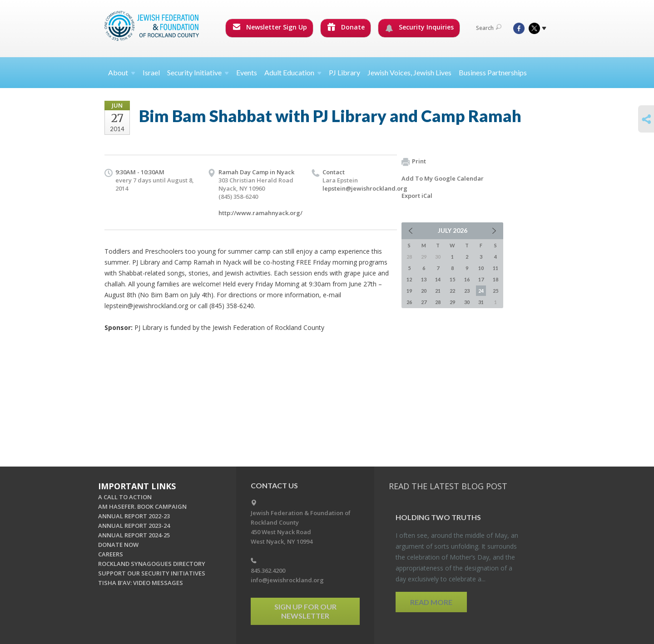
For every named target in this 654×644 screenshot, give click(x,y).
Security (198, 72)
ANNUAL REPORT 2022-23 (134, 516)
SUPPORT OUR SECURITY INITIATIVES (152, 573)
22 (452, 291)
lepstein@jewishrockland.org (365, 188)
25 (495, 291)
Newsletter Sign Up (270, 27)
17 (481, 279)
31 (481, 302)
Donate (346, 27)
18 (495, 279)
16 (467, 279)
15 (452, 279)
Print (414, 162)
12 (409, 279)
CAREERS (111, 554)
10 (481, 268)
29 (452, 302)
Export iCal (417, 196)
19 (409, 291)
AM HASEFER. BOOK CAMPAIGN (142, 506)
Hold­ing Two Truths (438, 517)
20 (424, 291)
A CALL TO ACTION (125, 497)
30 (467, 302)
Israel (151, 72)
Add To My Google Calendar (443, 178)
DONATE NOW (118, 545)
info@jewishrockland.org (287, 580)
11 (495, 268)
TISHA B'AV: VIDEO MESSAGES (141, 583)
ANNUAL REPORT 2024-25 (134, 535)
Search (489, 28)
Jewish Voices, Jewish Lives (409, 72)
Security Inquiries (419, 27)
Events (247, 72)
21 (438, 291)
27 (424, 302)
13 (424, 279)
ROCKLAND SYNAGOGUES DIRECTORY (152, 564)
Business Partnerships (493, 72)
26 (409, 302)
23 (467, 291)
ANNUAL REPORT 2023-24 (134, 526)
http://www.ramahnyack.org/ (260, 213)
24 (481, 291)
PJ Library (344, 72)
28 (438, 302)
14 (438, 279)
